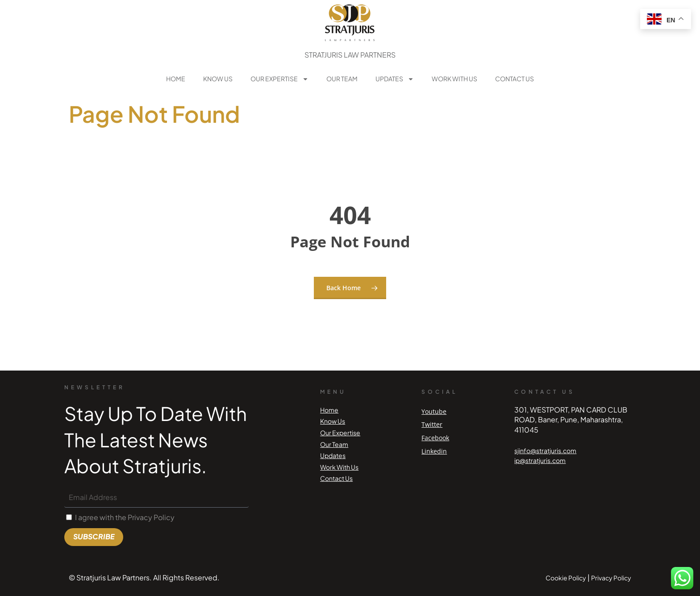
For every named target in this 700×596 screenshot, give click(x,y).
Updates (395, 79)
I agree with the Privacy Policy (125, 517)
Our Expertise (279, 79)
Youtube (434, 411)
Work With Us (454, 79)
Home (176, 79)
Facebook (435, 438)
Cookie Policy (566, 578)
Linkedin (434, 451)
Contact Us (515, 79)
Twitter (432, 424)
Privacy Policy (611, 578)
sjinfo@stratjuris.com (545, 450)
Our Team (342, 79)
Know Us (218, 79)
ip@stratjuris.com (540, 460)
